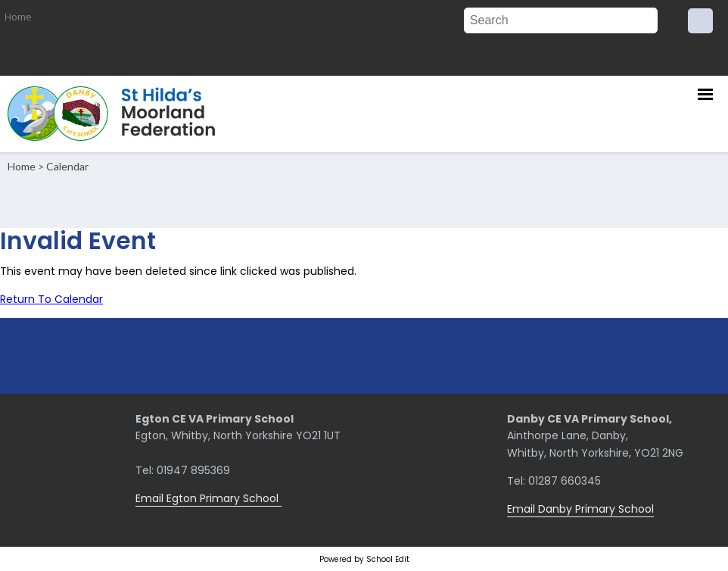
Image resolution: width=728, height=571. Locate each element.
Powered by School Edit (364, 559)
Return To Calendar (51, 299)
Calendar (67, 166)
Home (18, 17)
